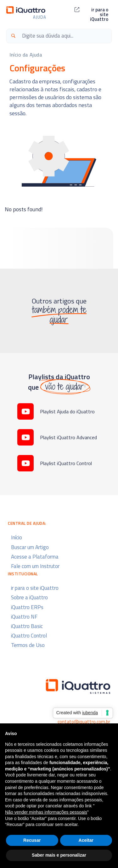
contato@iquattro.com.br (84, 722)
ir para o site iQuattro (35, 588)
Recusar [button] (32, 840)
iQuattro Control (29, 636)
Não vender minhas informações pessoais (46, 812)
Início (17, 537)
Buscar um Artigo (30, 547)
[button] (91, 14)
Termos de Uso (28, 645)
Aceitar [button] (86, 840)
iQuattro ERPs (27, 607)
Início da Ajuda (26, 55)
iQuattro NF (24, 617)
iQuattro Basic (27, 626)
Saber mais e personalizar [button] (59, 855)
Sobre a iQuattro (29, 597)
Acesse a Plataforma (35, 557)
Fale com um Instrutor (35, 566)
